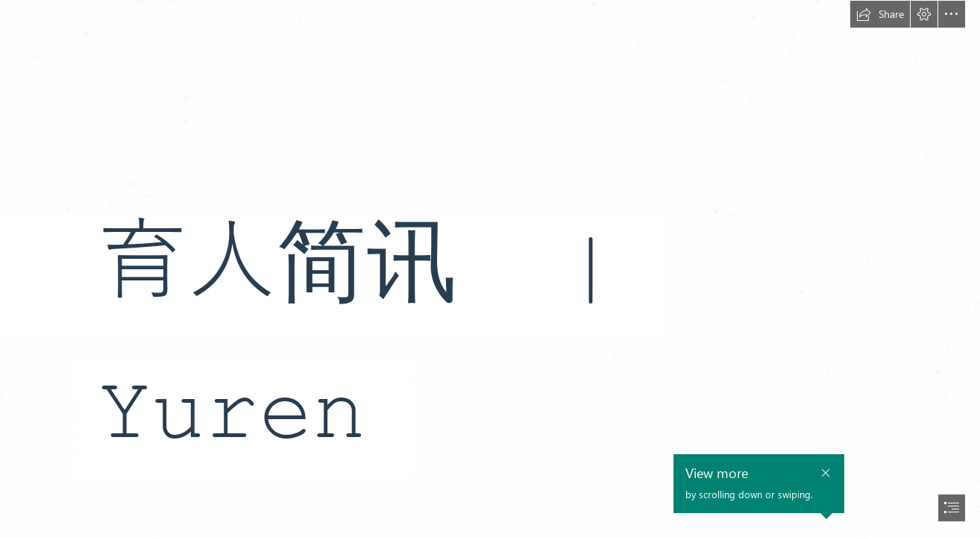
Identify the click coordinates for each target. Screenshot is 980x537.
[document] (490, 268)
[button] (880, 14)
